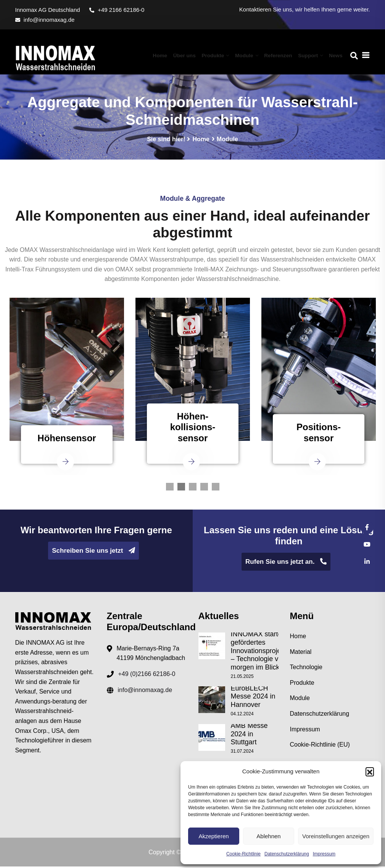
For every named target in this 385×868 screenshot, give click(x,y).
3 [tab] (193, 491)
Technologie (306, 671)
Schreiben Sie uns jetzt (93, 555)
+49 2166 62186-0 (117, 10)
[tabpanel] (67, 391)
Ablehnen (268, 836)
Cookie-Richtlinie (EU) (320, 748)
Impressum (324, 854)
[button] (370, 771)
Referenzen (281, 55)
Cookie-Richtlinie (243, 854)
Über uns (192, 55)
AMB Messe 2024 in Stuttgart (249, 736)
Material (301, 656)
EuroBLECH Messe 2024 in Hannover (253, 699)
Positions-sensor (319, 437)
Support (309, 55)
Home (169, 55)
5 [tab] (216, 491)
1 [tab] (170, 491)
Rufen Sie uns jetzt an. (286, 566)
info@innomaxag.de (45, 20)
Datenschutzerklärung (287, 854)
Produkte (219, 55)
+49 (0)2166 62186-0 (147, 678)
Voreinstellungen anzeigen (336, 836)
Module (249, 55)
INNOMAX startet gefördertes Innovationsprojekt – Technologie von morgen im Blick (259, 654)
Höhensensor (67, 443)
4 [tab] (204, 491)
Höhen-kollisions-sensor (193, 432)
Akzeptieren (213, 836)
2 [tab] (181, 491)
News (336, 55)
